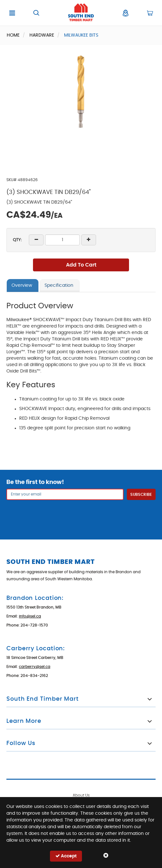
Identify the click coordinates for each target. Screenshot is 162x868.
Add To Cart (81, 265)
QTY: (17, 240)
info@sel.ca (30, 616)
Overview (22, 285)
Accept (66, 856)
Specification (59, 285)
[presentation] (81, 516)
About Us (81, 795)
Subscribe (141, 495)
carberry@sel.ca (35, 667)
